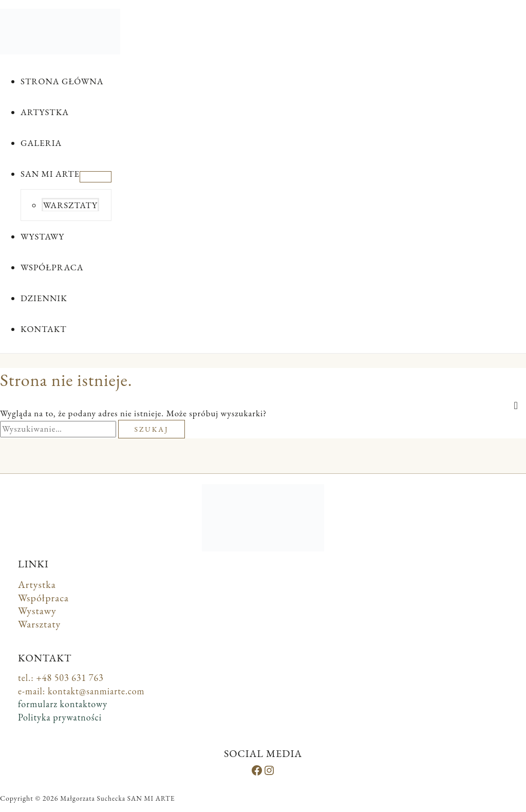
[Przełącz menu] (96, 177)
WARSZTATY (70, 205)
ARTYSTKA (45, 112)
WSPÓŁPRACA (52, 267)
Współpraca (43, 598)
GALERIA (41, 143)
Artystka (37, 584)
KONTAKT (44, 329)
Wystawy (37, 611)
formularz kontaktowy (63, 704)
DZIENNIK (44, 298)
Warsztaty (39, 624)
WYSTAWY (42, 236)
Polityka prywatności (60, 717)
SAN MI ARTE (50, 174)
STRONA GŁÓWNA (62, 81)
